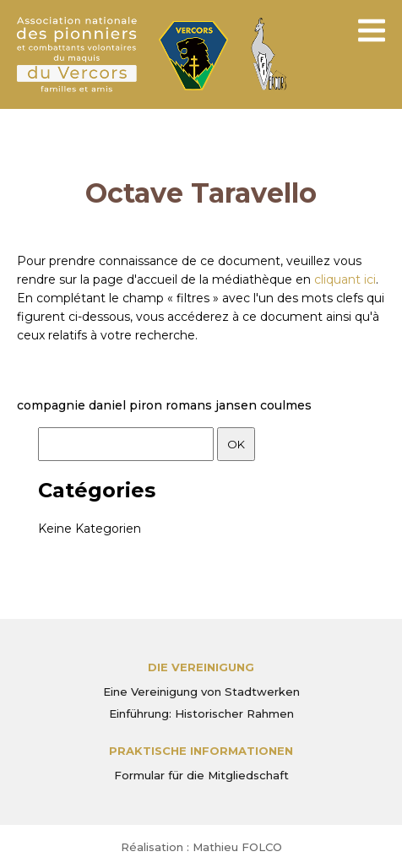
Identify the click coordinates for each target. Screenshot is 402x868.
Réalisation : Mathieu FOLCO (201, 847)
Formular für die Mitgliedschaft (201, 775)
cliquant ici (345, 279)
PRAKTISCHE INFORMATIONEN (201, 751)
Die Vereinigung (201, 667)
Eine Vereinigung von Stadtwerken (201, 692)
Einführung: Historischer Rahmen (201, 713)
